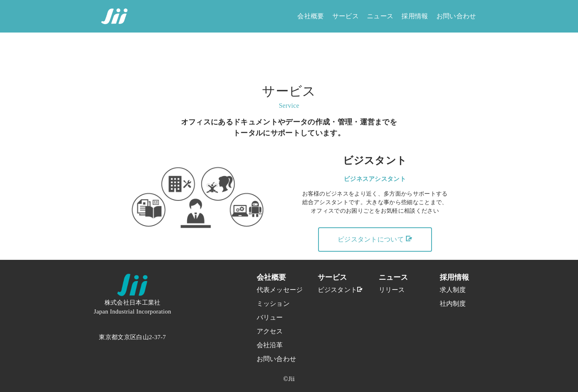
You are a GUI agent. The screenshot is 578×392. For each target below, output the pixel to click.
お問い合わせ (456, 16)
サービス (346, 16)
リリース (392, 290)
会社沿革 (270, 345)
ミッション (271, 304)
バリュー (270, 317)
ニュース (380, 16)
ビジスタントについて (375, 239)
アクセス (270, 331)
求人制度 (453, 290)
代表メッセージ (271, 290)
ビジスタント (332, 290)
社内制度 (453, 304)
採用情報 (415, 16)
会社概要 (311, 16)
